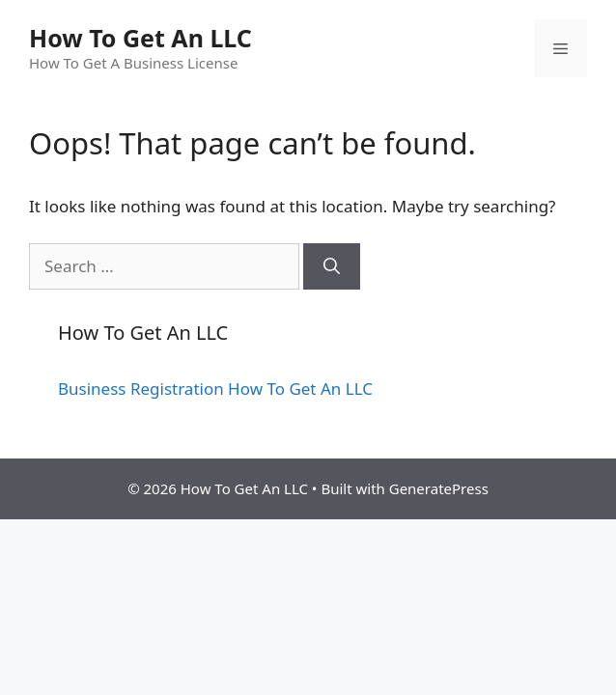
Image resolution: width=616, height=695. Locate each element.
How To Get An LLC (140, 38)
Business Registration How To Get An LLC (215, 389)
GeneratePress (439, 488)
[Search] (332, 266)
